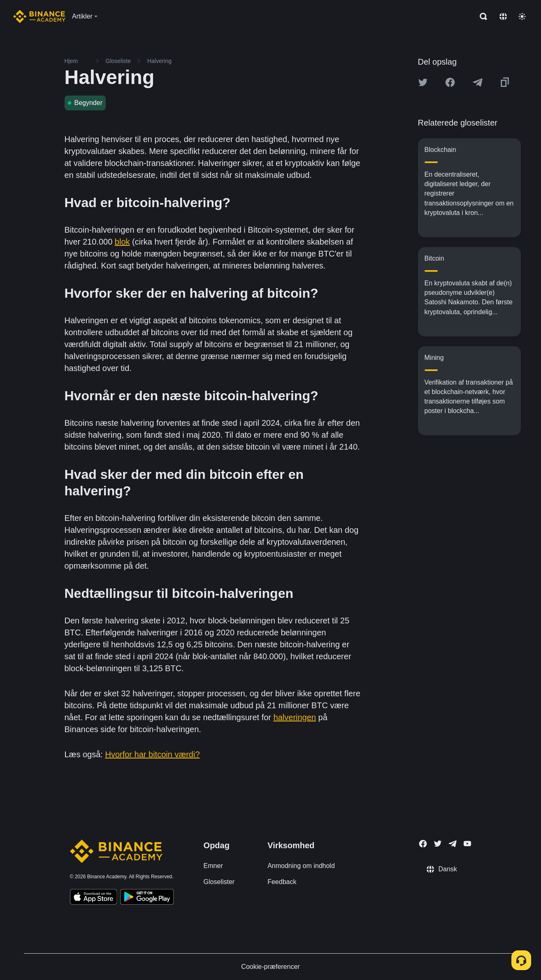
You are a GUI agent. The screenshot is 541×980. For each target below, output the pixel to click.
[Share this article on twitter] (423, 82)
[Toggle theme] (522, 16)
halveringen (295, 717)
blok (122, 242)
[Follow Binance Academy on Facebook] (423, 844)
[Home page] (39, 16)
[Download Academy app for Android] (147, 898)
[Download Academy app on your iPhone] (94, 898)
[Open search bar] (481, 16)
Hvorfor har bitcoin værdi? (152, 754)
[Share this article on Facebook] (450, 82)
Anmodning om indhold (301, 866)
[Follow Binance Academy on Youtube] (467, 843)
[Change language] (503, 16)
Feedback (282, 882)
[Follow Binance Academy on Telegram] (453, 844)
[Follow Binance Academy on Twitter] (438, 844)
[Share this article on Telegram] (478, 82)
